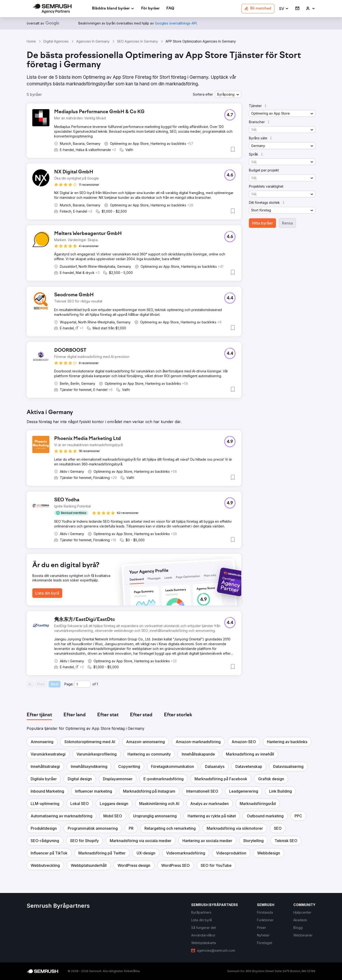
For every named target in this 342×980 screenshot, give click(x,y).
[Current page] (82, 684)
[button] (284, 9)
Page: (69, 684)
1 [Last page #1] (97, 684)
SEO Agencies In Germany (138, 41)
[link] (150, 9)
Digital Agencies (56, 41)
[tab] (39, 715)
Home (31, 41)
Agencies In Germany (93, 41)
